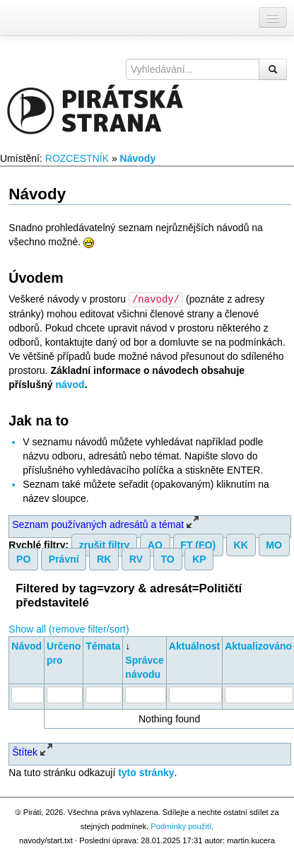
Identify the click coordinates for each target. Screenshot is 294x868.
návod (70, 384)
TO (168, 558)
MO (274, 544)
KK (241, 544)
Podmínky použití (181, 826)
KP (199, 558)
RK (104, 558)
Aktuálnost (194, 645)
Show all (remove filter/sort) (69, 628)
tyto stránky (146, 772)
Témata (103, 645)
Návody (138, 158)
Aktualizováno (258, 645)
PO (23, 558)
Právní (64, 558)
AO (155, 544)
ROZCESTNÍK (77, 158)
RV (136, 558)
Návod (27, 645)
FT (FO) (198, 544)
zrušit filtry (105, 544)
